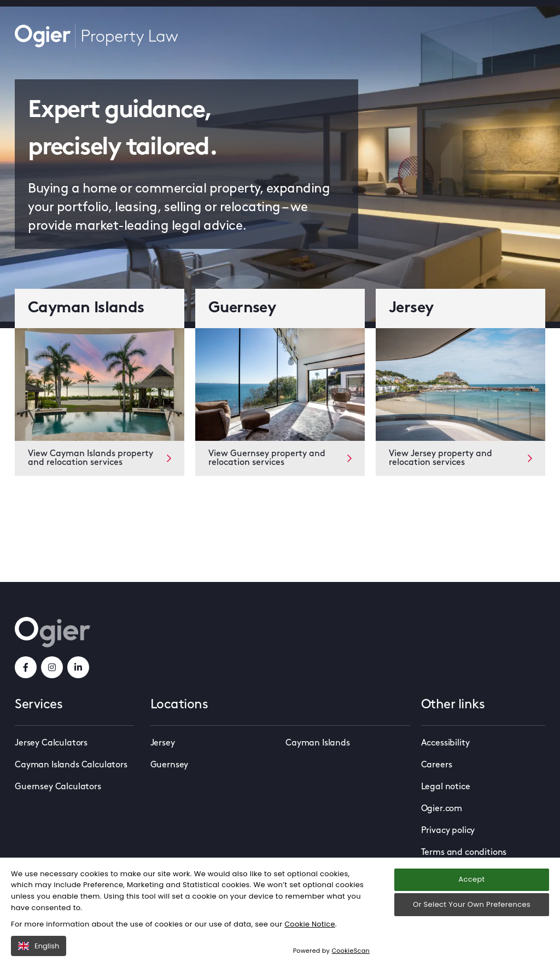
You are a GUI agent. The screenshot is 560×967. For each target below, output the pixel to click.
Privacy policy (448, 831)
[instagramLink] (52, 667)
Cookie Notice (310, 944)
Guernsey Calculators (58, 787)
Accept (471, 899)
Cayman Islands (318, 743)
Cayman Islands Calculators (71, 765)
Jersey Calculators (51, 743)
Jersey (163, 743)
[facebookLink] (26, 667)
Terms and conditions (464, 853)
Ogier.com (442, 809)
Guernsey (170, 765)
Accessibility (445, 743)
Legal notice (446, 787)
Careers (437, 765)
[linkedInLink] (78, 667)
